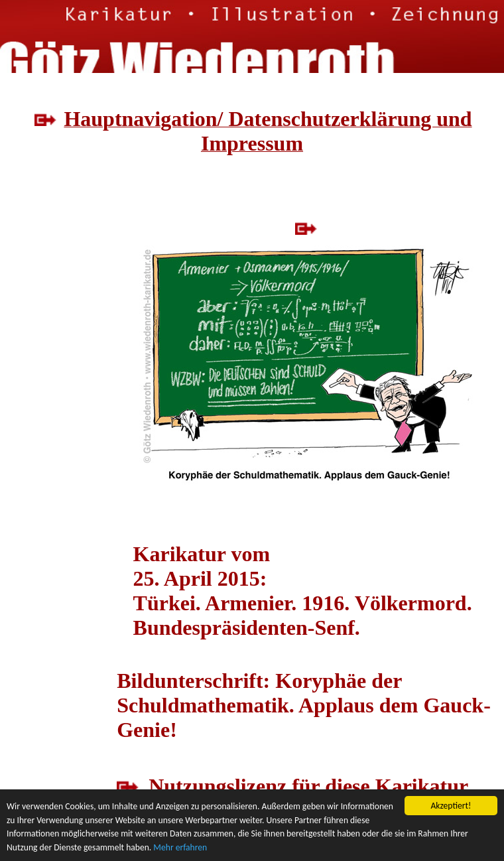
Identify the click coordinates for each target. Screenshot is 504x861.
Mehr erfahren (180, 847)
